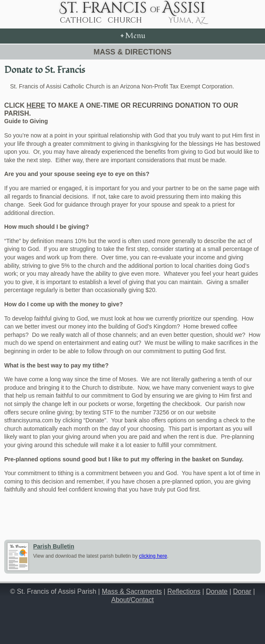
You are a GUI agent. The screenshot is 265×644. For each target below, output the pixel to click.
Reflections (184, 591)
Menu (133, 36)
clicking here (153, 556)
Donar (242, 591)
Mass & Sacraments (132, 591)
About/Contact (132, 600)
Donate (217, 591)
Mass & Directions (132, 52)
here (36, 105)
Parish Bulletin (54, 546)
